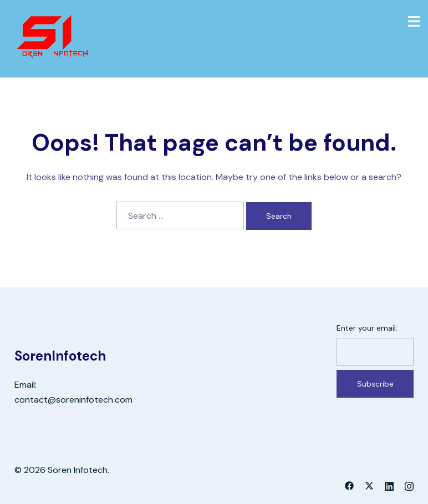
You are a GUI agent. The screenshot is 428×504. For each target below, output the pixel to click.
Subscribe (375, 384)
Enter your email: (367, 328)
